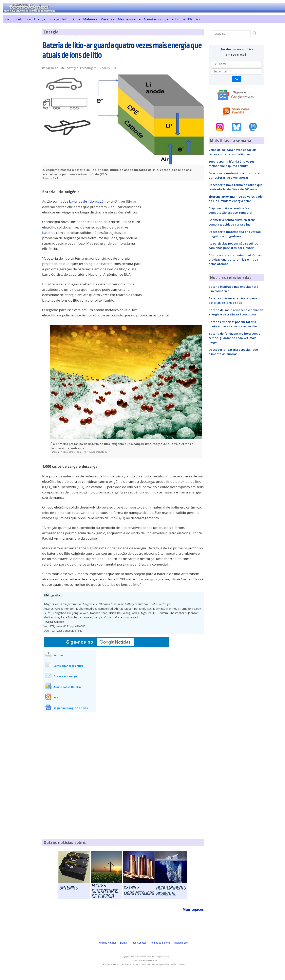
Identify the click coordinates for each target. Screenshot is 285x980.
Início (8, 19)
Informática (71, 19)
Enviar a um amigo (65, 676)
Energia (39, 19)
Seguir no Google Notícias (71, 708)
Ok (236, 79)
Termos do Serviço (160, 943)
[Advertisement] (21, 88)
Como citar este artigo (68, 666)
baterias (49, 233)
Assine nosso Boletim (67, 687)
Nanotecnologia (156, 19)
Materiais (90, 19)
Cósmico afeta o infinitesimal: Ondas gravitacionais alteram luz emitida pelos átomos (235, 259)
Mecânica (107, 19)
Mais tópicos (193, 909)
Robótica (178, 19)
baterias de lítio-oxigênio (89, 201)
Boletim (124, 943)
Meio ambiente (129, 19)
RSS (56, 697)
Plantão (194, 19)
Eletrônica (23, 19)
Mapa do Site (181, 943)
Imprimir (59, 655)
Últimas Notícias (108, 943)
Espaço (54, 19)
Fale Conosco (139, 943)
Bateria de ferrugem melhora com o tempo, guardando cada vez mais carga (234, 338)
